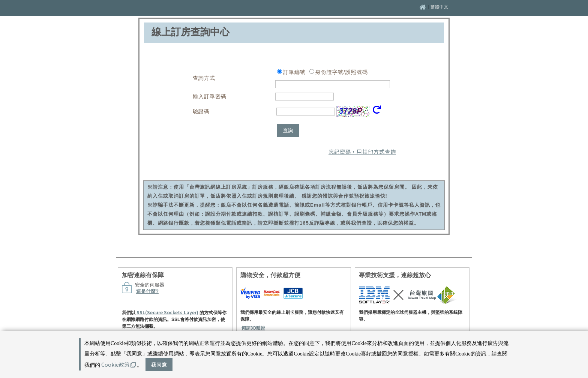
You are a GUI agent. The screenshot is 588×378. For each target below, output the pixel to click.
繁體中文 (439, 7)
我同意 (159, 364)
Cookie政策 (118, 364)
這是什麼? (147, 291)
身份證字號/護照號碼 (342, 72)
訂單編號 (294, 72)
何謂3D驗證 (253, 328)
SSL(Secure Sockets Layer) (167, 312)
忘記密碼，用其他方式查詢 (362, 151)
